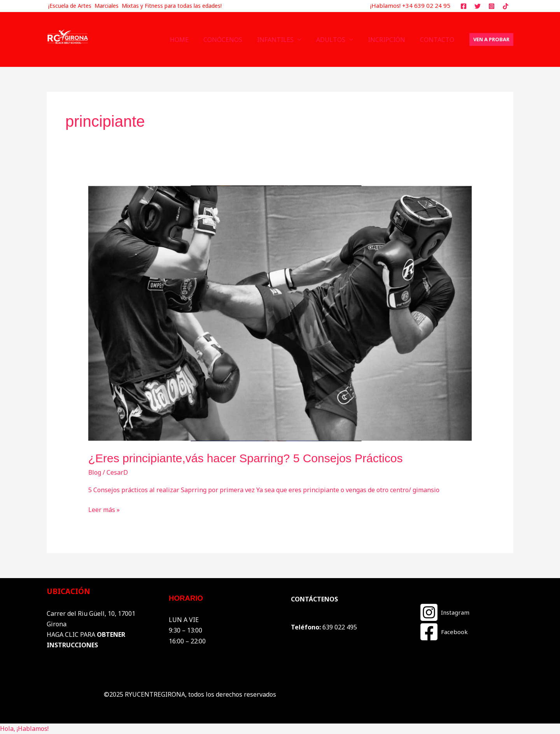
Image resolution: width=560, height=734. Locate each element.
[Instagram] (444, 612)
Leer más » (104, 509)
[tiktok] (507, 6)
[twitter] (479, 6)
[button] (491, 39)
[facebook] (465, 6)
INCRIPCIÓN (390, 40)
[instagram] (493, 6)
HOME (192, 40)
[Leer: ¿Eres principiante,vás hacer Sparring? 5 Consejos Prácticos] (280, 313)
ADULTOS (337, 40)
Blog (95, 472)
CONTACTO (438, 40)
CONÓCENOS (233, 40)
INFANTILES (283, 40)
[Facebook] (444, 632)
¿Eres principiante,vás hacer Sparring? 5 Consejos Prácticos (246, 458)
